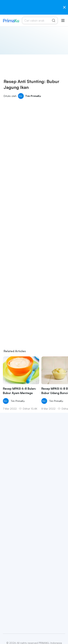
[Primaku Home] (11, 21)
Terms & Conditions (44, 635)
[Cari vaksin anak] (38, 20)
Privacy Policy (21, 635)
